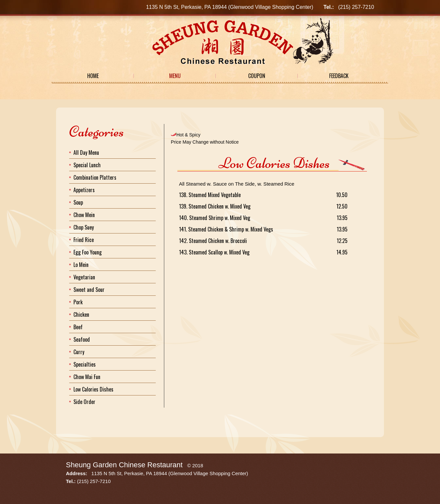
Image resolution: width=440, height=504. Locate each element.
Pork (78, 302)
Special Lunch (87, 165)
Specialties (85, 364)
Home (93, 76)
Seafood (82, 339)
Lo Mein (81, 265)
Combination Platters (95, 177)
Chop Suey (84, 227)
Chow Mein (84, 215)
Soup (78, 202)
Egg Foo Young (88, 252)
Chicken (81, 314)
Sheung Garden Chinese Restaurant (124, 465)
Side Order (84, 402)
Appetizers (84, 190)
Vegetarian (84, 277)
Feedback (339, 76)
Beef (78, 327)
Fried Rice (84, 240)
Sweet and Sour (89, 290)
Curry (79, 352)
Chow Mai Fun (87, 377)
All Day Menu (86, 152)
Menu (175, 76)
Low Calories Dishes (93, 389)
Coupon (257, 76)
